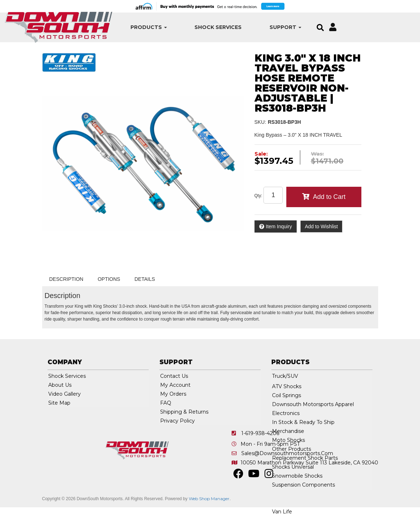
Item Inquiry (279, 226)
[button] (139, 27)
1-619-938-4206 (260, 433)
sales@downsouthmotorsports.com (287, 453)
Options (109, 279)
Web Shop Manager (209, 499)
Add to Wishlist (322, 226)
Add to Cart (329, 197)
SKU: (260, 122)
